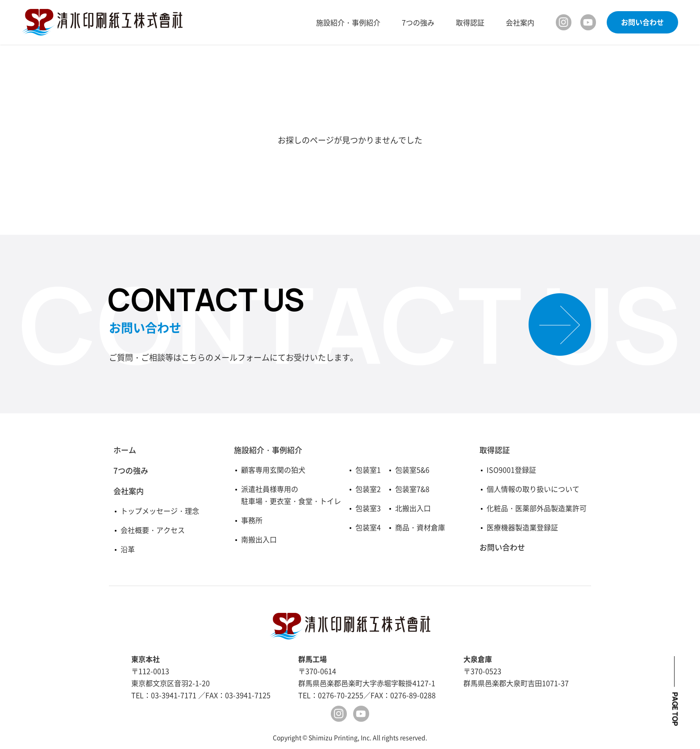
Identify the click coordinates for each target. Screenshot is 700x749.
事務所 (252, 520)
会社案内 (129, 491)
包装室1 (368, 470)
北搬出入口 (413, 508)
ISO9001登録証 (511, 470)
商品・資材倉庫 (420, 527)
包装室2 (368, 489)
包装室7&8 (412, 489)
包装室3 (368, 508)
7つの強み (418, 22)
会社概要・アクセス (153, 530)
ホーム (125, 450)
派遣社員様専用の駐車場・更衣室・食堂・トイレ (291, 495)
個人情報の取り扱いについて (533, 489)
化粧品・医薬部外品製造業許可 (537, 508)
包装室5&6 (412, 470)
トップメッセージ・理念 (160, 511)
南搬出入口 (259, 539)
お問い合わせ (642, 22)
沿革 (128, 549)
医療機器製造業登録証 (522, 527)
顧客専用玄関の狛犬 (273, 470)
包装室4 (368, 527)
